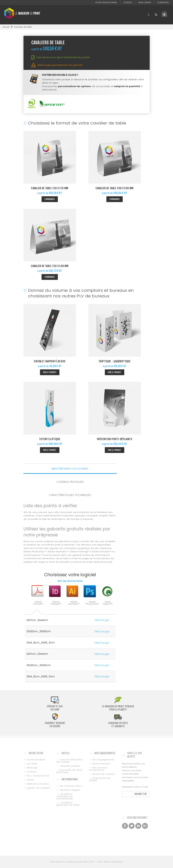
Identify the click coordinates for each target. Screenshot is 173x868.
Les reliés (32, 764)
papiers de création (38, 788)
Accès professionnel (106, 2)
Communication (36, 760)
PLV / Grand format (38, 776)
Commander (50, 199)
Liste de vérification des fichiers (69, 761)
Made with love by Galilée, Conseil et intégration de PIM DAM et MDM (135, 838)
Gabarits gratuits (70, 766)
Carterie (31, 772)
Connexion (163, 2)
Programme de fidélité (100, 779)
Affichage (32, 768)
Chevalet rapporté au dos (50, 361)
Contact (128, 2)
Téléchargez (102, 620)
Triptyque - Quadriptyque (115, 361)
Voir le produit (50, 372)
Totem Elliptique (50, 439)
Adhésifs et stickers (38, 784)
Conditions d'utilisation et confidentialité (65, 796)
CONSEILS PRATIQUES (70, 482)
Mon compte (145, 2)
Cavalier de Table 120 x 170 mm (50, 188)
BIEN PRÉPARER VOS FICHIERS (70, 468)
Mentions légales (70, 790)
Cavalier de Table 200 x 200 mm (114, 188)
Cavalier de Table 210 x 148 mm (50, 266)
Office (30, 780)
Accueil (6, 27)
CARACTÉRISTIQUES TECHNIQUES (70, 495)
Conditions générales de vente (68, 804)
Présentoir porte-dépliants (115, 439)
